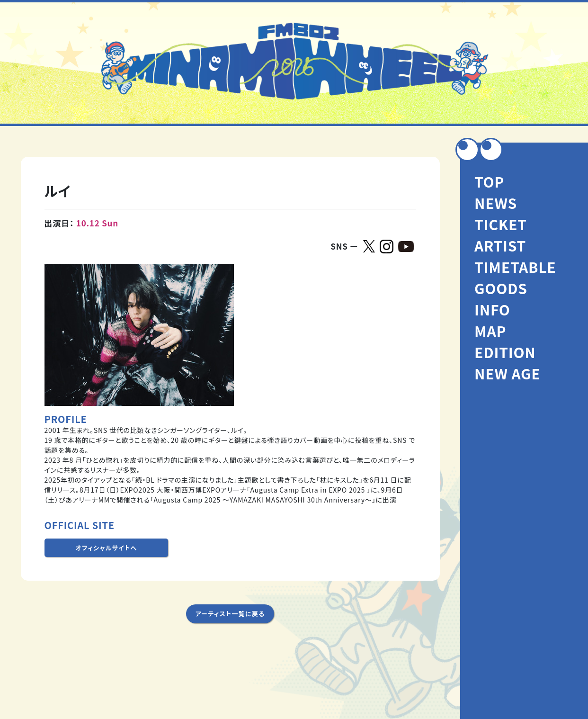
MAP (490, 331)
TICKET (501, 224)
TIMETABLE (515, 267)
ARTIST (500, 245)
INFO (492, 309)
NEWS (496, 203)
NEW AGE (507, 373)
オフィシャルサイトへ (106, 548)
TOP (489, 181)
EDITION (505, 352)
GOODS (501, 288)
